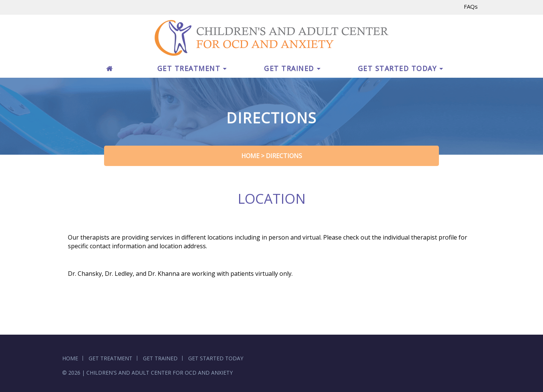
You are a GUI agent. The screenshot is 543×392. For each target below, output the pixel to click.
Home (250, 156)
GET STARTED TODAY (401, 68)
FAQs (471, 6)
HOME (70, 358)
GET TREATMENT (192, 68)
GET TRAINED (292, 68)
